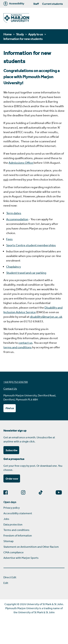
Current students (52, 4)
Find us (10, 408)
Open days (10, 502)
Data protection (13, 524)
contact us (26, 343)
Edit (6, 583)
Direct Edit (10, 577)
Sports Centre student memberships (31, 245)
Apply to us (36, 34)
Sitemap (8, 541)
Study (20, 34)
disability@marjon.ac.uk (46, 317)
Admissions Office (21, 163)
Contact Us (10, 389)
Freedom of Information (18, 535)
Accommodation (17, 219)
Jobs (6, 519)
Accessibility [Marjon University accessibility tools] (14, 4)
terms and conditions (18, 347)
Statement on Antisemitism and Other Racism (31, 547)
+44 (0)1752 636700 (16, 382)
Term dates (14, 213)
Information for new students (23, 39)
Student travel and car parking (26, 273)
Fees (9, 239)
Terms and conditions (16, 530)
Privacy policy (12, 508)
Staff (36, 4)
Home (8, 34)
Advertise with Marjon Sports (21, 558)
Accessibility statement (18, 513)
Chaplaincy (14, 266)
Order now (12, 479)
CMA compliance (14, 552)
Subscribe (11, 450)
